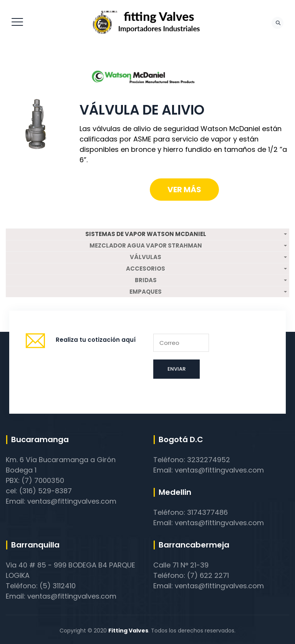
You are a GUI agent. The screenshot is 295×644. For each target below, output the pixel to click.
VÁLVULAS (146, 257)
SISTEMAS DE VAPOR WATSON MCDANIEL (146, 234)
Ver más (184, 190)
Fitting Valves (128, 631)
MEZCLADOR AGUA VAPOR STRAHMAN (146, 246)
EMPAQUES (146, 292)
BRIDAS (146, 280)
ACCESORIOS (146, 269)
